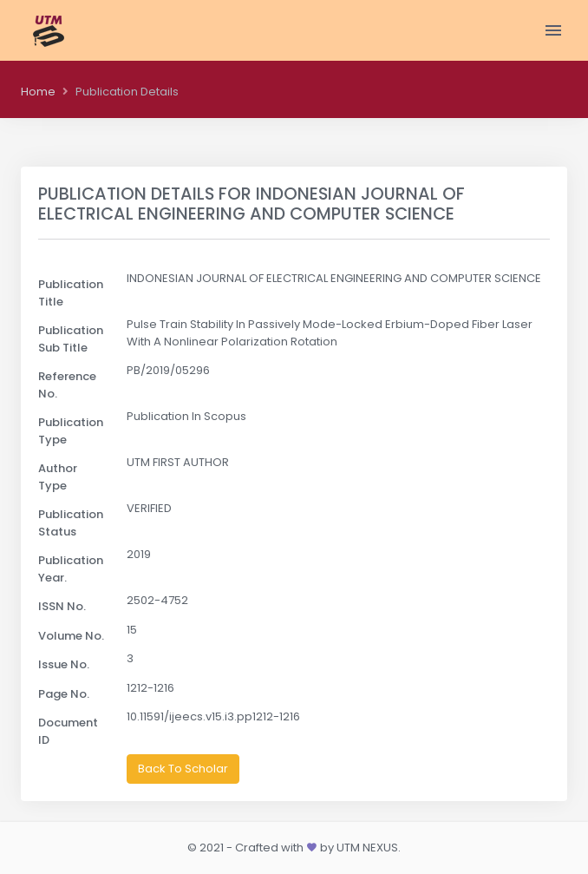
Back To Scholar (183, 769)
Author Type (58, 477)
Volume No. (71, 636)
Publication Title (71, 293)
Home (38, 92)
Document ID (68, 731)
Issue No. (64, 664)
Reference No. (67, 385)
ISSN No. (62, 606)
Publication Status (71, 523)
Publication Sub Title (71, 339)
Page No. (64, 694)
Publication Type (71, 431)
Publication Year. (71, 569)
